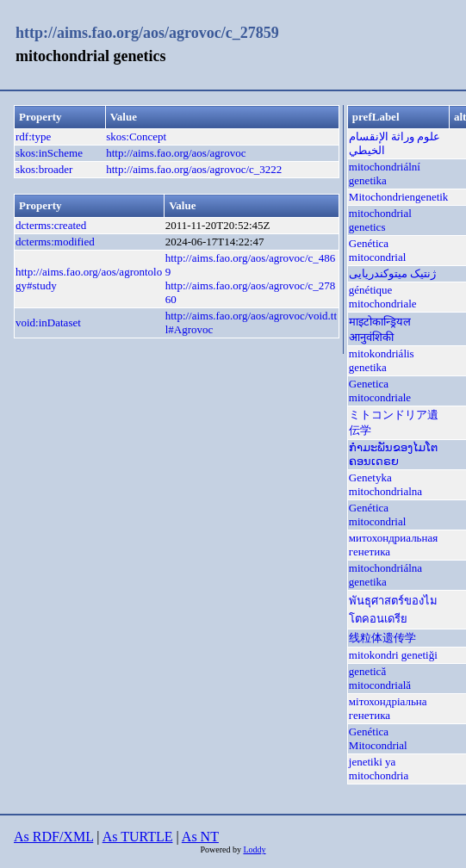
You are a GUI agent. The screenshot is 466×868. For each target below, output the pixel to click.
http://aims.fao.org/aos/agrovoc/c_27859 (147, 33)
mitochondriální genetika (385, 174)
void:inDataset (48, 322)
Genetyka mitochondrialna (385, 484)
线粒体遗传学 (382, 638)
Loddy (254, 849)
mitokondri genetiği (393, 655)
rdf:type (33, 136)
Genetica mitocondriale (380, 391)
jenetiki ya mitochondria (379, 769)
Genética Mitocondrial (378, 738)
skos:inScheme (49, 153)
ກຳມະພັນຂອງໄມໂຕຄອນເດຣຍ (393, 454)
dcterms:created (51, 225)
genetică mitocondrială (380, 678)
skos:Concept (136, 136)
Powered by (221, 849)
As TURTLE (138, 837)
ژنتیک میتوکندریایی (392, 273)
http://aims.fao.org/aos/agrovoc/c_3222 (194, 169)
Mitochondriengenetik (399, 197)
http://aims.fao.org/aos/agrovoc (176, 153)
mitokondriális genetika (382, 360)
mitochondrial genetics (380, 220)
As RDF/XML (53, 837)
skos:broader (44, 169)
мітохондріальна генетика (388, 708)
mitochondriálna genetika (385, 575)
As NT (200, 837)
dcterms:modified (55, 242)
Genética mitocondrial (377, 250)
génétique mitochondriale (383, 297)
